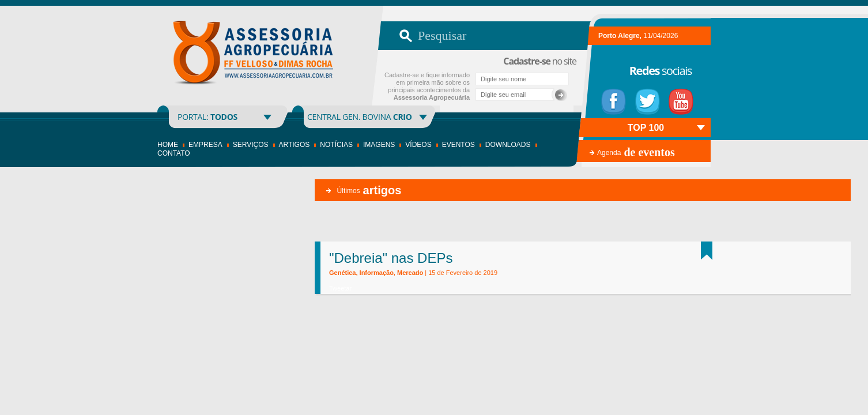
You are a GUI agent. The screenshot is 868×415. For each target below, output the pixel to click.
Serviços (251, 145)
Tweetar (340, 288)
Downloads (508, 145)
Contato (174, 153)
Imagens (379, 145)
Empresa (205, 145)
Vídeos (418, 145)
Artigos (295, 145)
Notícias (336, 145)
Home (168, 145)
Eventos (458, 145)
